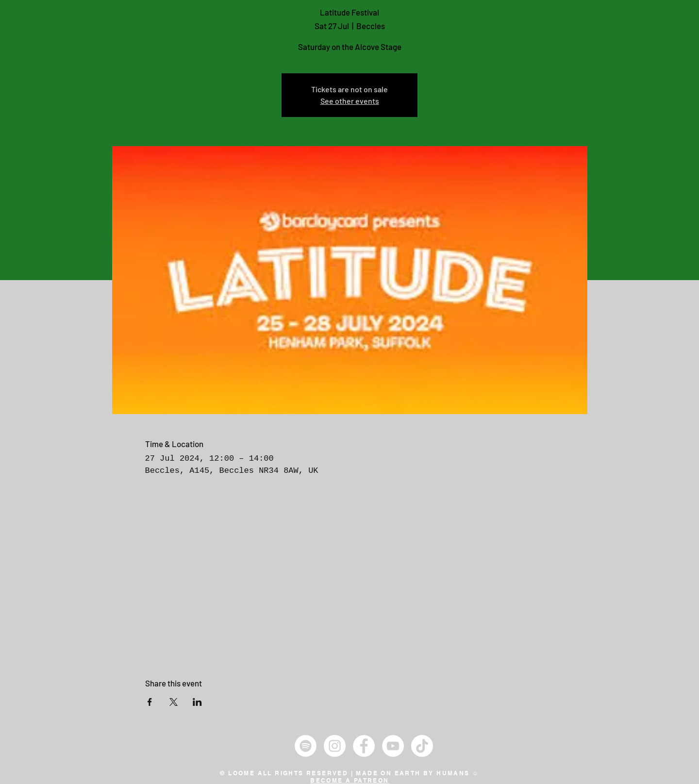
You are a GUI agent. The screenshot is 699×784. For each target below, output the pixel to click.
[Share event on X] (174, 702)
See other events (350, 101)
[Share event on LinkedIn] (197, 702)
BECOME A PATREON (349, 780)
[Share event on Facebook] (150, 702)
